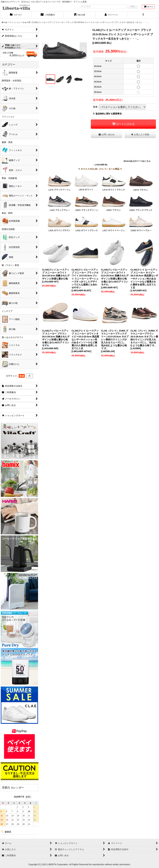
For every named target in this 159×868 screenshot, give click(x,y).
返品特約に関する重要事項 (107, 114)
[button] (143, 15)
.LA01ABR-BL (101, 165)
